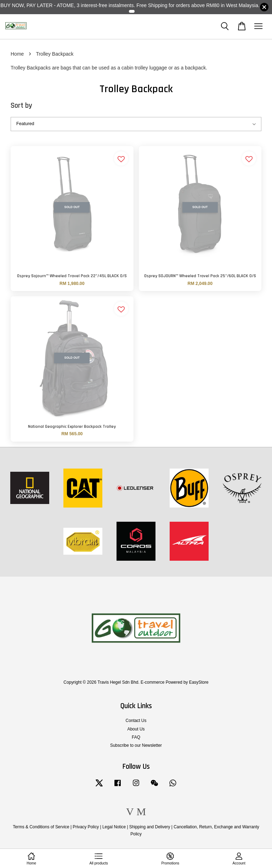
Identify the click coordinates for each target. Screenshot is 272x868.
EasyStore (199, 682)
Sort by (21, 105)
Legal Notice (114, 827)
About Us (136, 729)
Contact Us (136, 721)
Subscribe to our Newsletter (136, 745)
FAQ (136, 737)
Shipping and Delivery (150, 827)
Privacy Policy (86, 827)
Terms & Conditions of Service (41, 827)
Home (17, 54)
